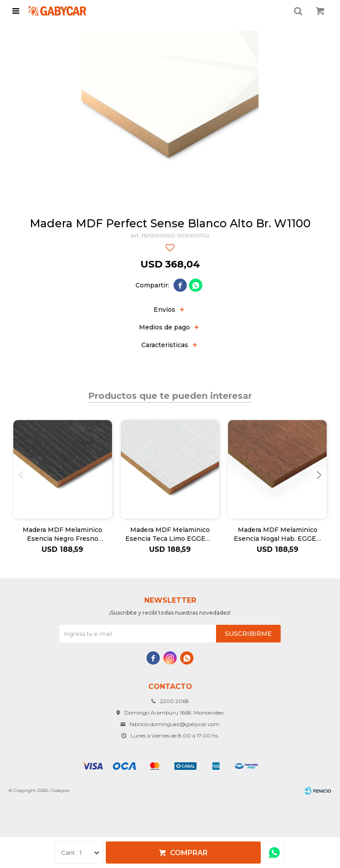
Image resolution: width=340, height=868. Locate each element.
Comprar (189, 853)
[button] (319, 475)
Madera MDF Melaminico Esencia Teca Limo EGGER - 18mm (170, 534)
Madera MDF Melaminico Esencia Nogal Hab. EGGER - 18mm (277, 534)
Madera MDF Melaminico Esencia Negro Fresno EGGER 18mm (62, 534)
